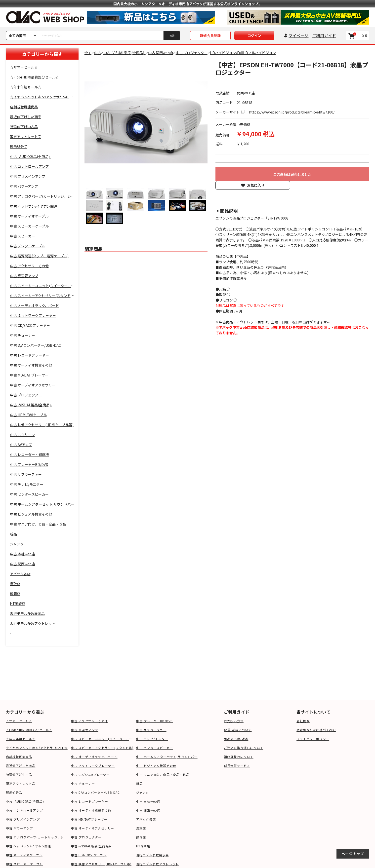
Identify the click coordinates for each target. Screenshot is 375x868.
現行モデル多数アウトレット (158, 864)
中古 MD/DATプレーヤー (89, 819)
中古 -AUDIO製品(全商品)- (26, 801)
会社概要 (303, 721)
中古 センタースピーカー (155, 748)
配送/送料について (238, 730)
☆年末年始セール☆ (21, 739)
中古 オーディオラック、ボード (94, 757)
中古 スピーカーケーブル (24, 864)
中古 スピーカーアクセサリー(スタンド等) (102, 748)
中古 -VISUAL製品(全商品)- (91, 846)
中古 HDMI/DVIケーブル (89, 855)
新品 (139, 783)
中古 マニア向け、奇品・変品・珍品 (163, 774)
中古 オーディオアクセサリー (93, 828)
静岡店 (141, 837)
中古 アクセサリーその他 (89, 721)
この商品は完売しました (292, 174)
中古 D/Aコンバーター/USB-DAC (96, 792)
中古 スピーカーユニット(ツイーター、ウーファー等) (102, 739)
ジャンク (143, 792)
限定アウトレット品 (21, 783)
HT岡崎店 (143, 846)
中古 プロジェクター (86, 837)
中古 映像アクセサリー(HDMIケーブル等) (101, 864)
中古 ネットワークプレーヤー (93, 766)
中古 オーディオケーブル (24, 855)
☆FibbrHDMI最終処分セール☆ (29, 730)
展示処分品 (14, 792)
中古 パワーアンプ (20, 828)
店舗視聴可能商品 (19, 757)
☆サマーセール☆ (19, 721)
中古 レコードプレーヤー (90, 801)
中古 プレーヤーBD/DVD (155, 721)
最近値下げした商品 (21, 766)
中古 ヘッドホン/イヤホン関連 (29, 846)
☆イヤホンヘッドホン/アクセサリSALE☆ (37, 748)
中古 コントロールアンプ (24, 810)
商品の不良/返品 (236, 739)
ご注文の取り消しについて (244, 748)
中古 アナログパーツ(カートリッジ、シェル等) (37, 837)
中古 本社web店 (148, 801)
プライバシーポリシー (313, 739)
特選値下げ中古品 (19, 774)
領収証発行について (239, 757)
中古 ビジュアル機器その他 (156, 766)
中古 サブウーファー (151, 730)
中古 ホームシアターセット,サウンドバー (167, 757)
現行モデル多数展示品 (153, 855)
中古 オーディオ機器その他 (91, 810)
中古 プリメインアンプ (23, 819)
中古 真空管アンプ (85, 730)
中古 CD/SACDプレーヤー (90, 774)
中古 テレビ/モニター (152, 739)
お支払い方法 (234, 721)
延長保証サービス (237, 766)
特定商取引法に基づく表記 (316, 730)
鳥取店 (141, 828)
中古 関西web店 (148, 810)
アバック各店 (146, 819)
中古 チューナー (83, 783)
